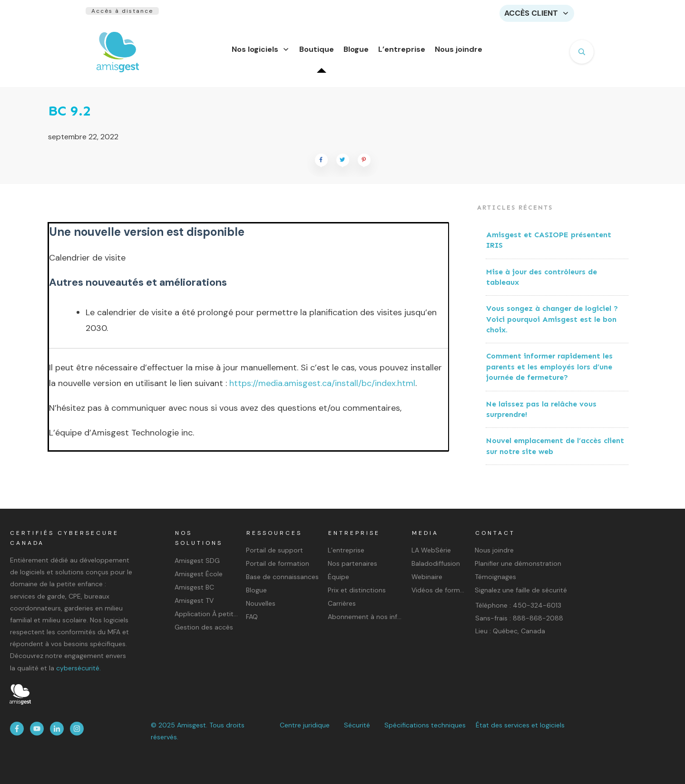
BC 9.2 (69, 116)
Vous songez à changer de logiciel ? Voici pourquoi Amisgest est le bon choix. (552, 325)
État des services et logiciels (520, 725)
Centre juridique (305, 725)
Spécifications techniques (425, 725)
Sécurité (357, 725)
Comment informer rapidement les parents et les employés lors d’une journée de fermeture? (549, 372)
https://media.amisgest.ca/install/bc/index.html (322, 389)
